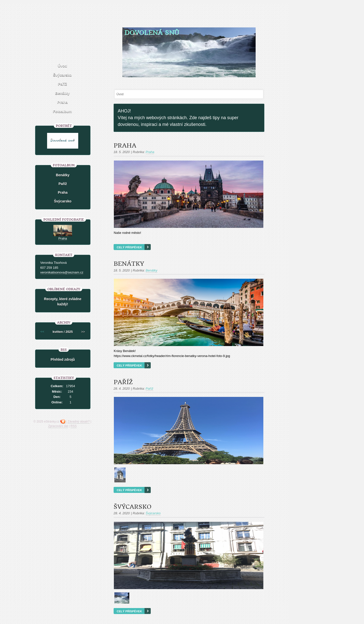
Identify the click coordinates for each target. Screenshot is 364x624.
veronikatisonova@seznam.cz (62, 272)
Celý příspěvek (129, 247)
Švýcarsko (133, 507)
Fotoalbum (62, 111)
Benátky (129, 264)
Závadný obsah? (79, 422)
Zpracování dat (58, 426)
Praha (125, 146)
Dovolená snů (152, 33)
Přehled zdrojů (63, 359)
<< (42, 332)
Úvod (63, 66)
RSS (74, 426)
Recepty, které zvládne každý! (63, 302)
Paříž (123, 382)
